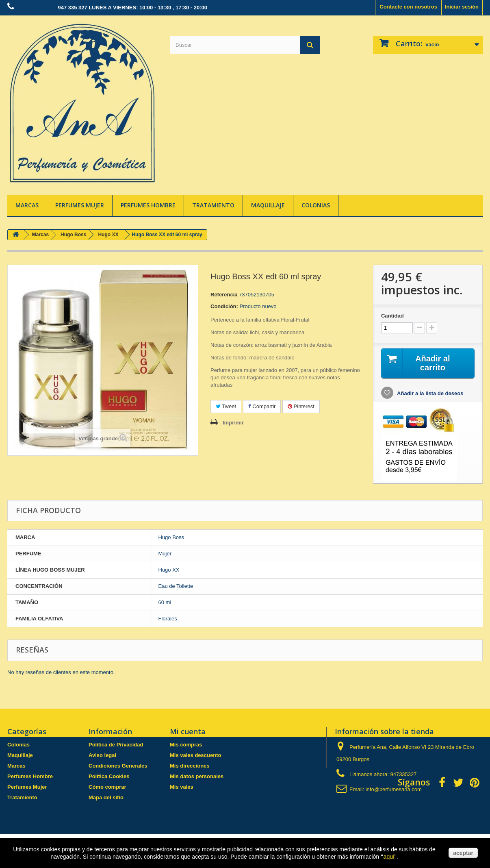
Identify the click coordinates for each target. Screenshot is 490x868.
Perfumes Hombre (148, 205)
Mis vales (182, 787)
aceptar (463, 853)
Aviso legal (102, 755)
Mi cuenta (188, 731)
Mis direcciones (190, 766)
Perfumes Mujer (80, 205)
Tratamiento (213, 205)
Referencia (224, 295)
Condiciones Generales (118, 766)
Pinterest (301, 406)
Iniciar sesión (462, 7)
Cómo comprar (107, 787)
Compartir (262, 406)
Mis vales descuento (195, 755)
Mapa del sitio (106, 797)
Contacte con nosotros (408, 7)
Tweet (226, 406)
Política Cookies (109, 776)
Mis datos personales (197, 776)
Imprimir (233, 423)
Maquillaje (268, 205)
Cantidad (392, 316)
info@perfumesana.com (394, 789)
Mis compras (186, 745)
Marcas (27, 205)
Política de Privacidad (116, 745)
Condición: (224, 306)
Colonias (316, 205)
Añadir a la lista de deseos (429, 393)
